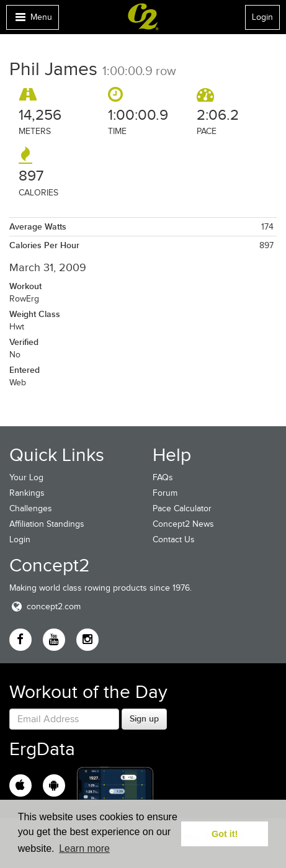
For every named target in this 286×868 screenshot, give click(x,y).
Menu (32, 20)
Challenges (31, 508)
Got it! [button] (225, 834)
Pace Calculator (182, 508)
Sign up (144, 718)
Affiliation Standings (47, 524)
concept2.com (45, 606)
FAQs (163, 477)
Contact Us (174, 539)
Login (262, 17)
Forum (165, 493)
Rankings (27, 493)
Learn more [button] (84, 848)
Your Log (26, 477)
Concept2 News (183, 524)
